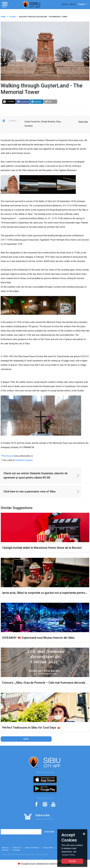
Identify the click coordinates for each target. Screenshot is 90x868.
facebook (23, 102)
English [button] (82, 4)
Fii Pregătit (16, 850)
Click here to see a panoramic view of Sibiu (30, 491)
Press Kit (5, 850)
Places (12, 17)
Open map (83, 122)
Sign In (65, 4)
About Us (5, 848)
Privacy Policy (48, 848)
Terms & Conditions (32, 848)
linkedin (36, 102)
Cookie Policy (68, 855)
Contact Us (17, 848)
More (26, 739)
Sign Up (73, 4)
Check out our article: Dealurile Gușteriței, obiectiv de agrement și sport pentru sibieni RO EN (36, 475)
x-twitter (9, 102)
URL (48, 102)
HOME (3, 17)
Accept (72, 861)
